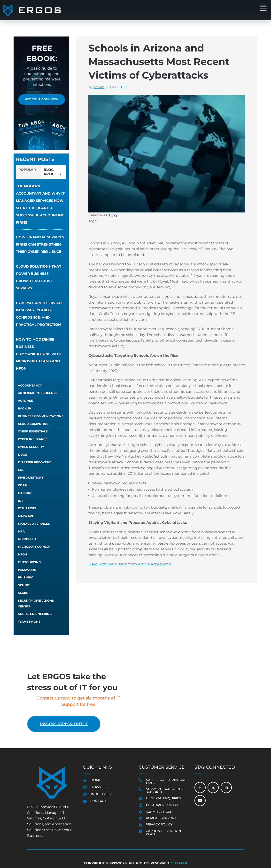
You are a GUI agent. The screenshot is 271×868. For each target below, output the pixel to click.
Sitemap (179, 863)
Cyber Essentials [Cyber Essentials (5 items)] (33, 431)
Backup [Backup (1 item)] (24, 408)
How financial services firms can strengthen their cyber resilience (40, 244)
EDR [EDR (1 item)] (21, 470)
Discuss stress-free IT (67, 724)
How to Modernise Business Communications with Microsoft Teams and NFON (39, 354)
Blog (113, 215)
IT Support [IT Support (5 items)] (27, 508)
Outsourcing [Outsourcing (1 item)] (29, 562)
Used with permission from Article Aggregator (130, 564)
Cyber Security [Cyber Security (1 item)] (31, 447)
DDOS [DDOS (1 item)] (23, 455)
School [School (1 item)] (24, 585)
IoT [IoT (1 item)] (20, 501)
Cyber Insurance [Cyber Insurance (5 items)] (33, 439)
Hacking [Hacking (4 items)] (25, 493)
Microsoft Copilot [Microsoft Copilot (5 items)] (34, 547)
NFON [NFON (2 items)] (23, 554)
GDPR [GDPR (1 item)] (22, 485)
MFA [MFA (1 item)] (21, 531)
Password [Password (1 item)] (27, 570)
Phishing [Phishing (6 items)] (26, 577)
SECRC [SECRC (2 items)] (23, 593)
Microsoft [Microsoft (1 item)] (27, 539)
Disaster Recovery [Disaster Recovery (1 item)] (34, 462)
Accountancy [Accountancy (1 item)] (30, 385)
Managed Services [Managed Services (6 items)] (34, 524)
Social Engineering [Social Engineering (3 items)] (35, 614)
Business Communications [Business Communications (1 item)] (41, 416)
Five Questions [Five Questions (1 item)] (31, 478)
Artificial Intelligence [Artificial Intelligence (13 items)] (38, 393)
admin (99, 87)
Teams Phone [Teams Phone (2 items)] (29, 622)
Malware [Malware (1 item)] (26, 516)
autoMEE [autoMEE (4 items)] (25, 401)
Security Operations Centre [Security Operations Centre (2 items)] (36, 603)
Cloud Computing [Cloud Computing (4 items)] (33, 424)
